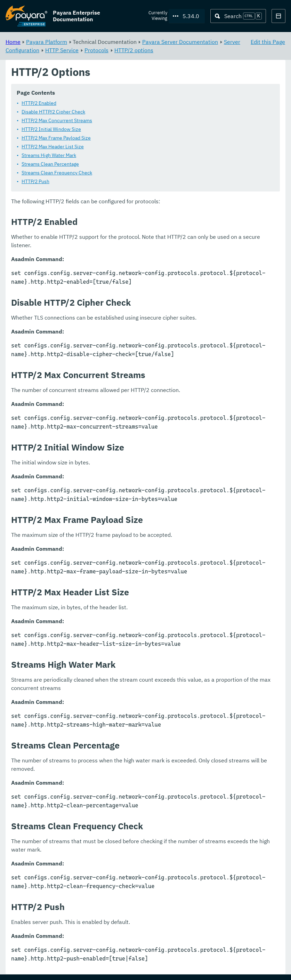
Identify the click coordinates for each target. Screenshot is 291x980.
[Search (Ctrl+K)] (238, 16)
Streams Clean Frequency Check (57, 173)
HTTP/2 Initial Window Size (51, 130)
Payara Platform (47, 42)
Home (13, 42)
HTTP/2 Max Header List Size (53, 147)
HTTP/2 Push (35, 182)
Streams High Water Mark (49, 156)
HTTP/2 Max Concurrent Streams (57, 121)
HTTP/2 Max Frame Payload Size (56, 138)
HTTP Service (62, 50)
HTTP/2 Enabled (39, 103)
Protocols (96, 50)
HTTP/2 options (134, 50)
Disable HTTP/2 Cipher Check (53, 112)
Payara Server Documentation (180, 42)
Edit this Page (268, 42)
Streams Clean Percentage (50, 164)
